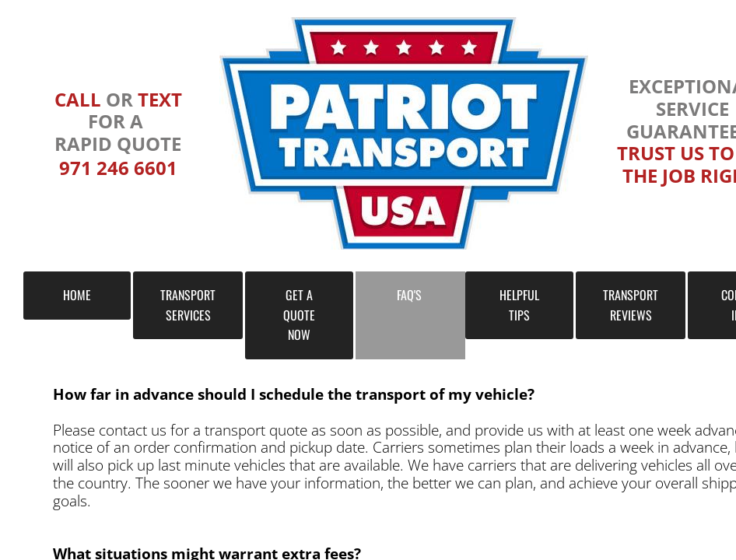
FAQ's (409, 295)
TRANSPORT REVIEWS (631, 305)
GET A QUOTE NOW (299, 315)
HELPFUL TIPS (519, 305)
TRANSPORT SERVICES (188, 305)
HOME (77, 295)
